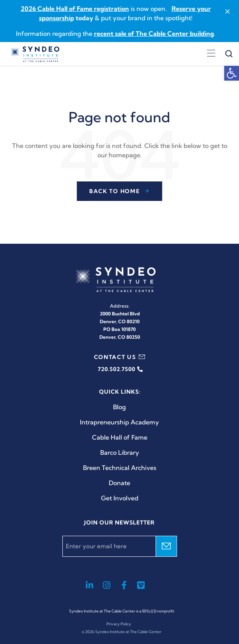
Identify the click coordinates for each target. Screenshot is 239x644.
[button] (232, 73)
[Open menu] (211, 54)
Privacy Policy (119, 624)
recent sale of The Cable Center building (154, 33)
